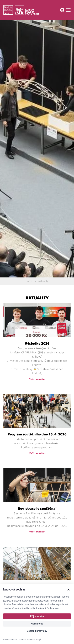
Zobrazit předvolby (37, 631)
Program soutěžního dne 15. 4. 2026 (37, 434)
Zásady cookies (10, 640)
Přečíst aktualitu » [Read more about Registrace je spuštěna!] (37, 532)
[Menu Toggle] (68, 10)
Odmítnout (37, 624)
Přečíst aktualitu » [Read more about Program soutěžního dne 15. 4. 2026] (37, 453)
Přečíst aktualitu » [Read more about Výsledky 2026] (37, 379)
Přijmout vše (37, 616)
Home (29, 281)
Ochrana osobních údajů (30, 640)
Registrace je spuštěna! (37, 508)
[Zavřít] (68, 590)
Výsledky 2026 (37, 343)
